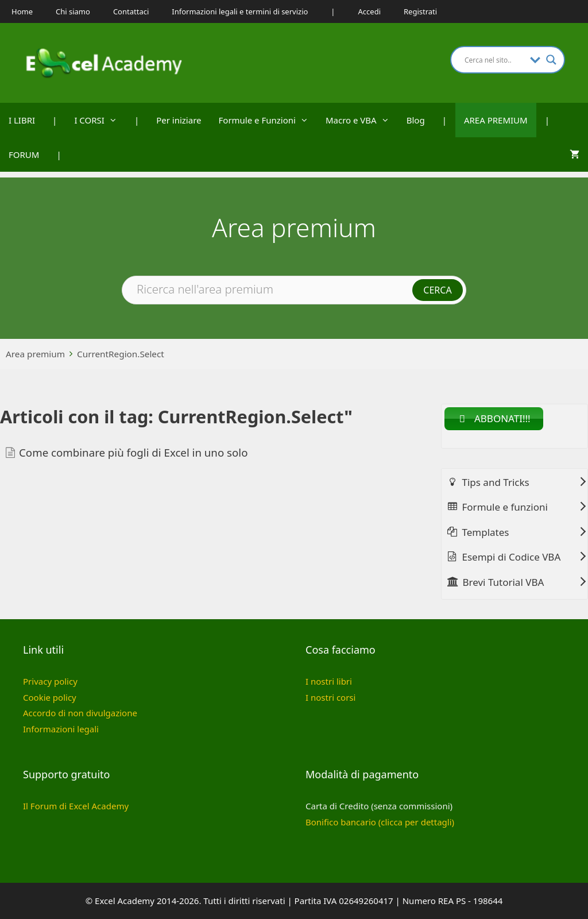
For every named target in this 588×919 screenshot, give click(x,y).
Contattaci (131, 11)
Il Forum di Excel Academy (76, 806)
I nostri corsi (330, 697)
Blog (416, 120)
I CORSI (100, 120)
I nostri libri (329, 681)
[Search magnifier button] (551, 60)
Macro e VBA (362, 120)
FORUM (24, 155)
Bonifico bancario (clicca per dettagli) (380, 822)
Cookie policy (50, 697)
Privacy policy (50, 681)
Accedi (370, 11)
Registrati (420, 11)
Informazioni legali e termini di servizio (240, 11)
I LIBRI (22, 120)
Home (22, 11)
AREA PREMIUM (496, 120)
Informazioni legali (61, 729)
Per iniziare (179, 120)
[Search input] (494, 60)
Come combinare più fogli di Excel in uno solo (133, 452)
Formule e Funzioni (268, 120)
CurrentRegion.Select (121, 354)
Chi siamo (73, 11)
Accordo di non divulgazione (80, 713)
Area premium (35, 354)
